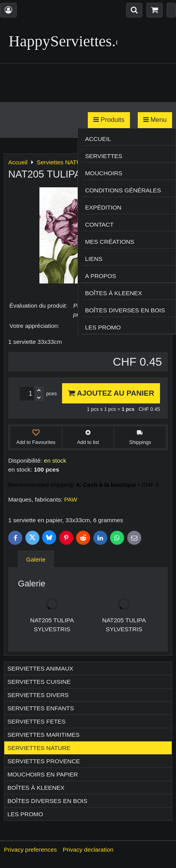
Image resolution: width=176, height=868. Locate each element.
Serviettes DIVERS (38, 695)
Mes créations (110, 242)
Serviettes (104, 156)
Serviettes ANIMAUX (40, 668)
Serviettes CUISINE (39, 682)
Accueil (98, 139)
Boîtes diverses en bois (125, 310)
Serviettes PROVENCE (44, 761)
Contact (99, 224)
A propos (100, 276)
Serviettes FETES (36, 721)
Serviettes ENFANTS (41, 708)
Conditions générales (123, 190)
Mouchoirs (104, 173)
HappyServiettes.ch (69, 41)
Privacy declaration (88, 850)
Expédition (103, 207)
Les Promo (103, 327)
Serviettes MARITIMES (44, 735)
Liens (94, 259)
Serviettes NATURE (39, 748)
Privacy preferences (30, 850)
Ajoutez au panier (111, 393)
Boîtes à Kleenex (114, 293)
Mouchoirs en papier (43, 774)
